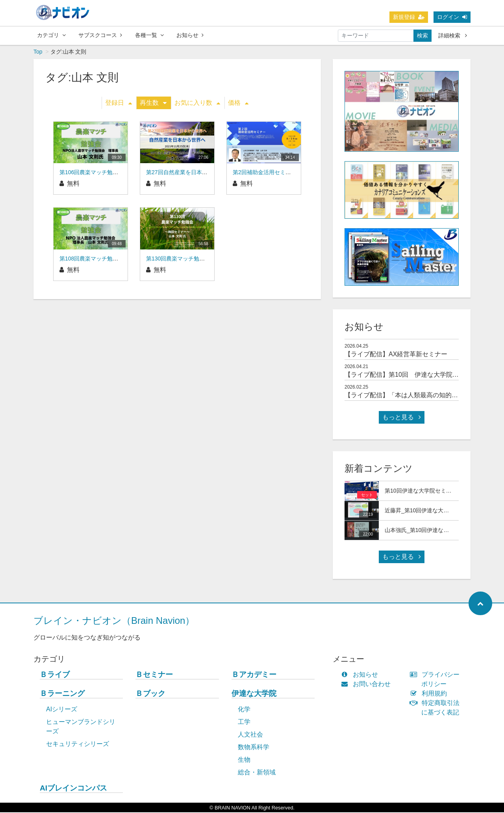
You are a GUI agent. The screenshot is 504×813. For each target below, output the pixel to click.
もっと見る (402, 418)
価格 (238, 103)
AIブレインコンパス (73, 789)
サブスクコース (100, 35)
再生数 (153, 103)
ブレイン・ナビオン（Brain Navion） (114, 621)
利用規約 (430, 694)
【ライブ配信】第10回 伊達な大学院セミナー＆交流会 (424, 375)
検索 (422, 35)
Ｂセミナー (154, 675)
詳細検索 (453, 35)
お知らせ (190, 35)
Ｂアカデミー (254, 675)
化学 (244, 710)
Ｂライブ (55, 675)
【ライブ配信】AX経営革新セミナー (396, 355)
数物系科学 (254, 748)
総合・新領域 (257, 773)
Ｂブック (150, 694)
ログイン (452, 17)
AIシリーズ (62, 710)
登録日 (119, 103)
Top (38, 52)
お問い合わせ (368, 685)
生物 (244, 760)
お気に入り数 (197, 103)
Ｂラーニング (62, 694)
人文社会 (250, 735)
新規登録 (409, 17)
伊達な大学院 (254, 694)
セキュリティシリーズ (78, 745)
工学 (244, 723)
